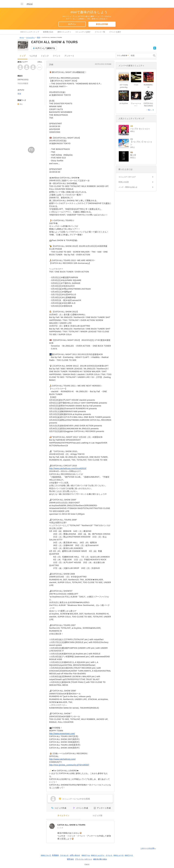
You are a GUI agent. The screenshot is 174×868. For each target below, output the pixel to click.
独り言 (133, 155)
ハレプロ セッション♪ (140, 129)
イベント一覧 (100, 32)
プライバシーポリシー (84, 859)
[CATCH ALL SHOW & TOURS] (52, 826)
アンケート (69, 56)
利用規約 (55, 855)
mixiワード (129, 855)
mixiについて (46, 855)
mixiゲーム (86, 855)
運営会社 (70, 859)
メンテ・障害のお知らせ (128, 187)
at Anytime (124, 103)
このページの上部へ (148, 848)
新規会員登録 (102, 24)
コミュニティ (30, 37)
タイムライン (63, 816)
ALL (21, 104)
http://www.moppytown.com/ (62, 733)
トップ (22, 56)
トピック (45, 56)
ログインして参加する (45, 48)
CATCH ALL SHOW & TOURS (71, 825)
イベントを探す (115, 32)
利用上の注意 (124, 182)
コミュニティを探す (83, 32)
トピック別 (97, 816)
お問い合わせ (75, 855)
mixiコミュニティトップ (30, 32)
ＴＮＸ (136, 85)
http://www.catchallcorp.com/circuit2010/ (68, 468)
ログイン (72, 24)
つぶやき (33, 56)
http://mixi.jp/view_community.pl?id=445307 (69, 765)
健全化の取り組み (100, 859)
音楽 (38, 37)
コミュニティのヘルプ (127, 177)
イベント (57, 56)
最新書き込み (48, 32)
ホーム (22, 37)
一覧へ (149, 110)
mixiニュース (119, 855)
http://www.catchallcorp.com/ (62, 759)
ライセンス (64, 855)
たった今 (60, 828)
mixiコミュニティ (98, 855)
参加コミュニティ (64, 32)
